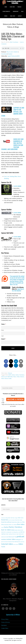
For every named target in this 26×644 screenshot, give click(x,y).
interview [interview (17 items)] (3, 532)
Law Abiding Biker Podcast (13, 2)
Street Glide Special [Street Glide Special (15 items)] (16, 542)
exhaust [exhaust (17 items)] (15, 525)
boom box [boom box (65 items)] (5, 520)
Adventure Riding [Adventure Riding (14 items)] (5, 518)
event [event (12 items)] (12, 525)
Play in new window (12, 52)
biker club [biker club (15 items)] (10, 518)
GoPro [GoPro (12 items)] (2, 527)
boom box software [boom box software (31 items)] (6, 522)
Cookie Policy (5, 628)
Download (4, 54)
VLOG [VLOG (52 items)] (3, 547)
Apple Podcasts (12, 56)
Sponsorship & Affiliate (13, 615)
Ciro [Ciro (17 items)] (21, 522)
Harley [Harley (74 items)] (6, 527)
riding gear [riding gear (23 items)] (18, 540)
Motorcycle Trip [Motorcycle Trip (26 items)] (12, 537)
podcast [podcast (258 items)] (21, 536)
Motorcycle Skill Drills (7, 377)
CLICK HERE (17, 213)
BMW (10, 375)
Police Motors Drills (6, 378)
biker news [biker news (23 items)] (21, 518)
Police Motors (20, 377)
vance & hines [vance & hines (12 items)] (16, 544)
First (3, 330)
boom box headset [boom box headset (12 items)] (12, 520)
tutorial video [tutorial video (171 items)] (7, 544)
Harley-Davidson (20, 375)
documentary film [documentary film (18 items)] (7, 525)
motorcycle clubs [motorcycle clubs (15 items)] (5, 537)
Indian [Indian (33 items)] (13, 530)
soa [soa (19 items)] (4, 542)
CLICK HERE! (17, 186)
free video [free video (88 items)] (21, 524)
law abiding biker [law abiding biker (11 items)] (9, 532)
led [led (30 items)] (21, 532)
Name (4, 324)
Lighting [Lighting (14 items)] (10, 534)
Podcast (10, 373)
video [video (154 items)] (21, 544)
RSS (19, 56)
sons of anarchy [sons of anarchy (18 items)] (8, 542)
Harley (13, 375)
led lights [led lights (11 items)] (7, 534)
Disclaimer (4, 625)
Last (2, 336)
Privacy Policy (5, 619)
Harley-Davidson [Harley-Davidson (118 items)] (15, 527)
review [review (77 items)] (4, 539)
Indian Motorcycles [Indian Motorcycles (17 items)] (19, 530)
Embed (10, 54)
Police (15, 377)
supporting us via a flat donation (18, 290)
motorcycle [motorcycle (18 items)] (21, 534)
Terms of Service (6, 622)
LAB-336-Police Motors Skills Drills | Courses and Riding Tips (13, 36)
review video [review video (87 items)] (11, 539)
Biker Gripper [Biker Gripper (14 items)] (15, 518)
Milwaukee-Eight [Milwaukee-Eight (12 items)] (15, 534)
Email (4, 339)
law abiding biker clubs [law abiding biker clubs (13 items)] (16, 532)
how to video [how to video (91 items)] (6, 530)
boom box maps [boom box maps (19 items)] (19, 520)
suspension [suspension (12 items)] (22, 542)
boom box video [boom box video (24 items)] (16, 522)
